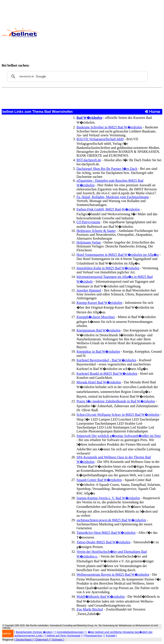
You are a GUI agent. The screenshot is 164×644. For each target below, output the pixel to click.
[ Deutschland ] (24, 640)
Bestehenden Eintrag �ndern (34, 632)
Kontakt (111, 635)
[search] (77, 77)
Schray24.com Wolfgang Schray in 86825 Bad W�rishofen (118, 415)
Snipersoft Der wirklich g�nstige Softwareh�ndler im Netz (119, 436)
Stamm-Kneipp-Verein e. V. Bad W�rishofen (108, 498)
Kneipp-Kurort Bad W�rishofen (99, 303)
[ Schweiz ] (57, 640)
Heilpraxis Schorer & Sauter (96, 231)
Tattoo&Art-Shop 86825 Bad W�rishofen (106, 533)
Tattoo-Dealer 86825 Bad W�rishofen (103, 542)
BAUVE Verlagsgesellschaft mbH (100, 139)
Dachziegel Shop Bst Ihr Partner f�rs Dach (107, 169)
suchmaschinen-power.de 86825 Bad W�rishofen (111, 520)
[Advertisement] (102, 33)
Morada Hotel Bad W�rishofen (99, 382)
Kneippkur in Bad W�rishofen (98, 351)
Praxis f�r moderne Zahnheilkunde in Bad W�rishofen (116, 401)
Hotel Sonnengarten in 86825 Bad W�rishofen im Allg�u (118, 255)
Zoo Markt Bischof (90, 609)
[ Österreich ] (42, 640)
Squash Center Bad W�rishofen (99, 480)
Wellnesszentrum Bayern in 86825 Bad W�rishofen (113, 575)
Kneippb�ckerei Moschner (96, 317)
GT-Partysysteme (88, 222)
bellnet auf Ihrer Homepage (64, 635)
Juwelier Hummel (89, 290)
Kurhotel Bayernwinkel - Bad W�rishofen (106, 360)
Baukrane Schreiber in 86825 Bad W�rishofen (109, 127)
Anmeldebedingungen (70, 632)
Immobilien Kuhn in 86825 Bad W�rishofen (108, 268)
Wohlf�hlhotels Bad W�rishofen (101, 597)
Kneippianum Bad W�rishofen (98, 330)
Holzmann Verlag (89, 242)
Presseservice (93, 635)
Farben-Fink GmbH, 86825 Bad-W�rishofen (108, 209)
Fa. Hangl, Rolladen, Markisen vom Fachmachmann (113, 197)
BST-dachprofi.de (89, 160)
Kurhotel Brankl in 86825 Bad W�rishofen (107, 374)
